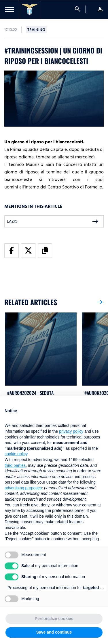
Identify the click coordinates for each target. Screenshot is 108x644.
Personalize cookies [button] (54, 619)
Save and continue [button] (54, 632)
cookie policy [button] (16, 454)
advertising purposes (23, 488)
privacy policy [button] (71, 431)
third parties (15, 465)
